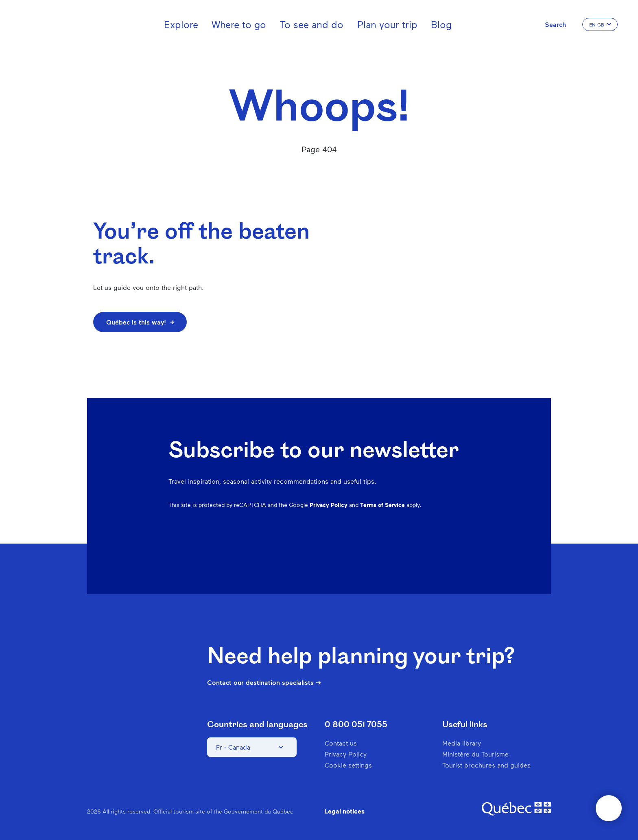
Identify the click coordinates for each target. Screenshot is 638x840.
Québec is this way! (140, 322)
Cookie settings (348, 765)
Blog (441, 24)
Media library (462, 743)
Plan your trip (387, 24)
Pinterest (400, 548)
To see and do (312, 24)
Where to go (239, 24)
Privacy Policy (329, 505)
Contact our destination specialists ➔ (264, 682)
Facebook (358, 548)
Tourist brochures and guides (486, 765)
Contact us (341, 743)
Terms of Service (382, 505)
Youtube (464, 548)
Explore (181, 24)
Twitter (443, 548)
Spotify (422, 548)
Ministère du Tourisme (475, 754)
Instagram (379, 548)
